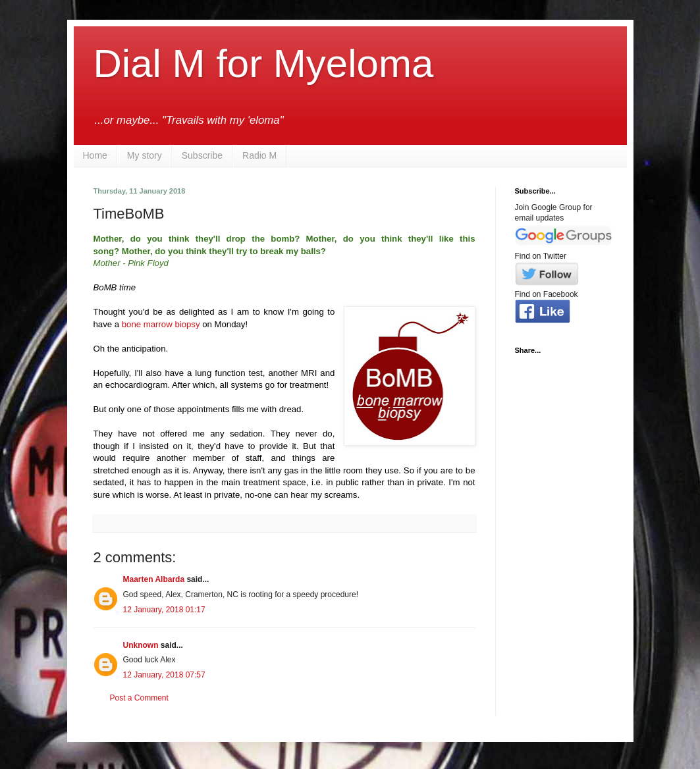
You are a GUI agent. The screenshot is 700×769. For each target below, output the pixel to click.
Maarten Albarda (154, 579)
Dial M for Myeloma (264, 64)
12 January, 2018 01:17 (164, 610)
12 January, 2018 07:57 (164, 675)
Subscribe (202, 155)
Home (95, 155)
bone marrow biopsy (161, 324)
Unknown (141, 645)
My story (145, 155)
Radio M (259, 155)
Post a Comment (139, 698)
